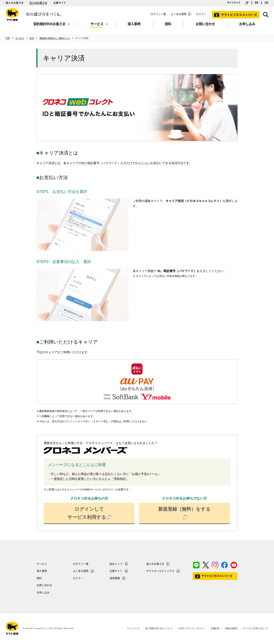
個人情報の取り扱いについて (159, 628)
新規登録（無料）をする (184, 513)
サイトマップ (234, 2)
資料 (39, 578)
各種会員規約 (231, 628)
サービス (20, 38)
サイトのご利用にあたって (256, 628)
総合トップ (116, 564)
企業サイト (60, 3)
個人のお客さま (15, 3)
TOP (8, 38)
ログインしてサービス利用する (89, 513)
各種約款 (215, 628)
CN (266, 3)
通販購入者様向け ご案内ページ (55, 38)
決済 (32, 38)
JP (247, 3)
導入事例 (42, 571)
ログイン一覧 (158, 14)
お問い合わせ (44, 585)
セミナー (78, 578)
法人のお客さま (38, 3)
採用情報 (115, 578)
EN (256, 3)
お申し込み (43, 593)
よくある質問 (179, 14)
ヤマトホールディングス (160, 571)
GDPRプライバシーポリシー (192, 628)
